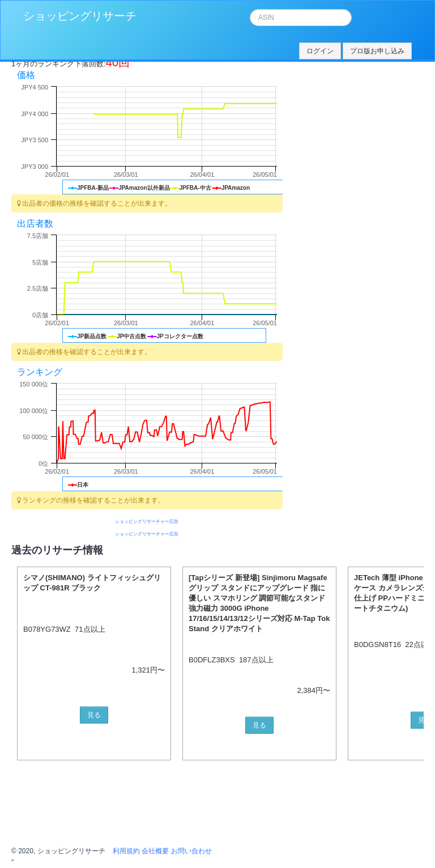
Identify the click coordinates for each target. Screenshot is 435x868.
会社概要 (155, 851)
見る (94, 715)
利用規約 (126, 851)
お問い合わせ (191, 851)
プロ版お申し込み (377, 51)
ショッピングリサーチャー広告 (147, 522)
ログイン (320, 51)
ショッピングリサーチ (80, 16)
